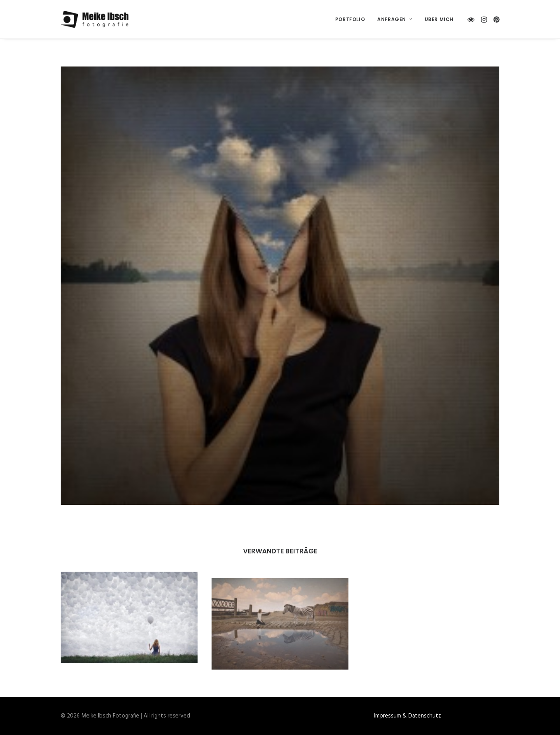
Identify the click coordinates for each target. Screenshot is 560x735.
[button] (472, 19)
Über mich (439, 19)
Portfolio (350, 19)
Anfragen (395, 19)
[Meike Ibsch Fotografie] (97, 19)
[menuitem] (350, 19)
